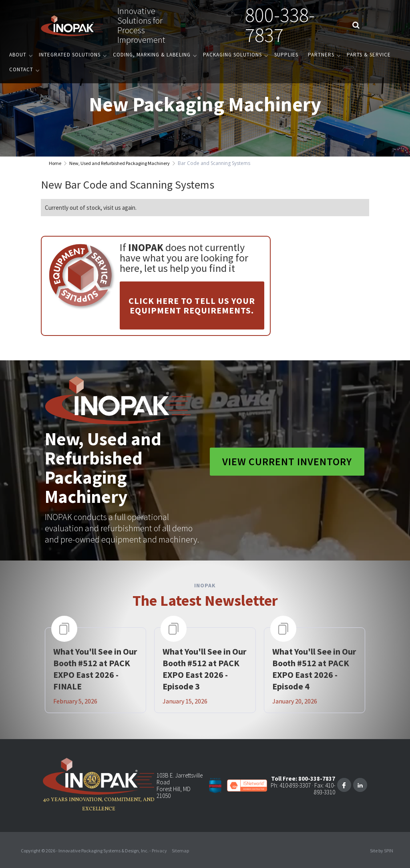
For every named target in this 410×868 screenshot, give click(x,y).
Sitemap (180, 851)
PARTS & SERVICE (369, 55)
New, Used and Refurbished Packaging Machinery (120, 163)
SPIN (389, 851)
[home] (72, 25)
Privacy (159, 851)
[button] (19, 55)
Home (55, 163)
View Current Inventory (287, 461)
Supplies (286, 55)
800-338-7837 (280, 25)
